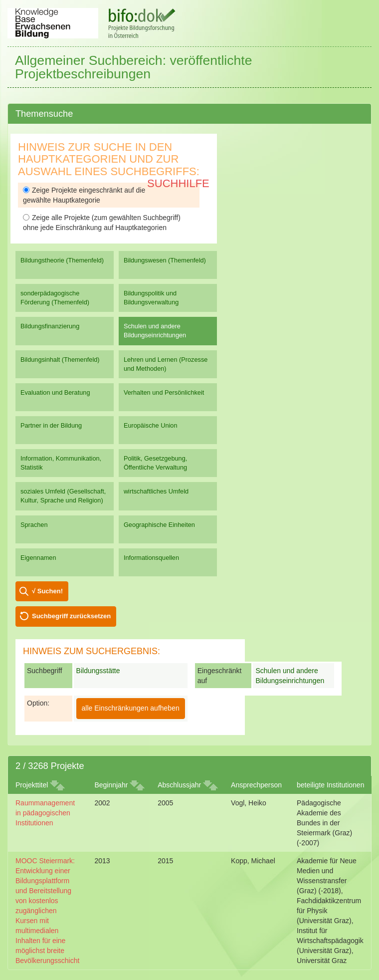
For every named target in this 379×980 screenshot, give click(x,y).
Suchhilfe (178, 183)
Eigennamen (38, 558)
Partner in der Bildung (51, 425)
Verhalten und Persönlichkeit (164, 392)
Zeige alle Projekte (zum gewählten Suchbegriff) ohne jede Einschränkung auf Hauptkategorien (102, 223)
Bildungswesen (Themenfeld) (165, 260)
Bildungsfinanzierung (50, 326)
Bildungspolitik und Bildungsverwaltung (151, 298)
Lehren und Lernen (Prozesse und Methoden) (166, 364)
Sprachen (34, 525)
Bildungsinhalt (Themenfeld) (60, 360)
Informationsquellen (151, 558)
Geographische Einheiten (159, 525)
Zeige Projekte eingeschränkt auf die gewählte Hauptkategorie (84, 195)
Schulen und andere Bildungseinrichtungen (155, 331)
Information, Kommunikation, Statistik (61, 463)
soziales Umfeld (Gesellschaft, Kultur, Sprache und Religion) (63, 496)
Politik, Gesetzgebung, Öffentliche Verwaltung (155, 463)
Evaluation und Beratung (55, 392)
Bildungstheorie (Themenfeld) (62, 260)
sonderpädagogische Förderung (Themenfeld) (55, 298)
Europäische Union (151, 425)
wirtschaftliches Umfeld (156, 491)
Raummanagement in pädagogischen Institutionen (45, 813)
